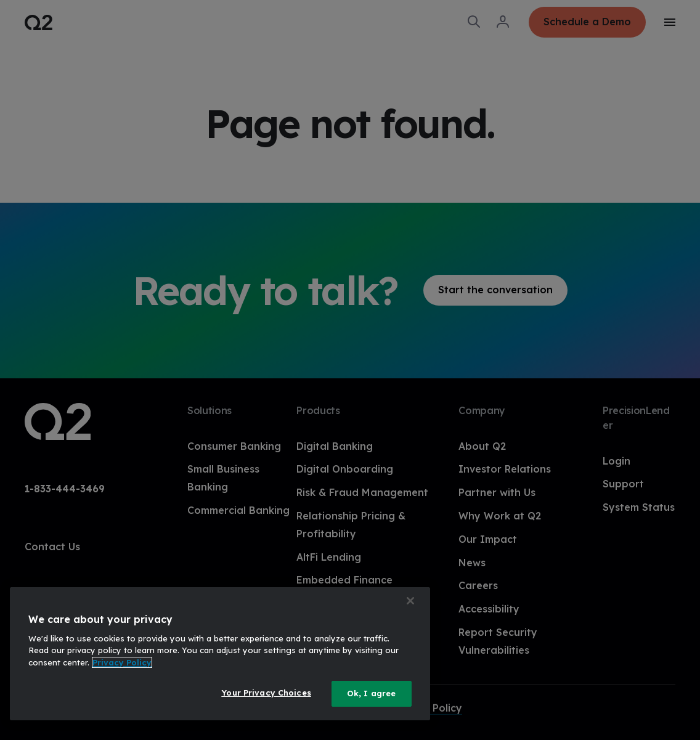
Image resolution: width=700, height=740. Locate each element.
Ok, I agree (371, 693)
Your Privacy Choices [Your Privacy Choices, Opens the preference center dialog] (266, 693)
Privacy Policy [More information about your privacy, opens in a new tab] (122, 662)
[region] (220, 654)
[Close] (410, 601)
